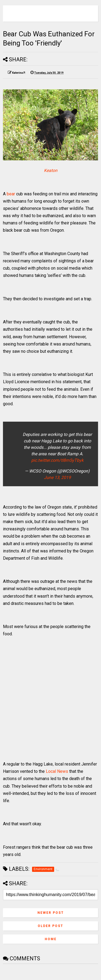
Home (51, 939)
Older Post (50, 926)
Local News (57, 771)
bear (11, 194)
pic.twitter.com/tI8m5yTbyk (57, 460)
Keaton (51, 170)
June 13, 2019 (57, 477)
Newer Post (51, 913)
